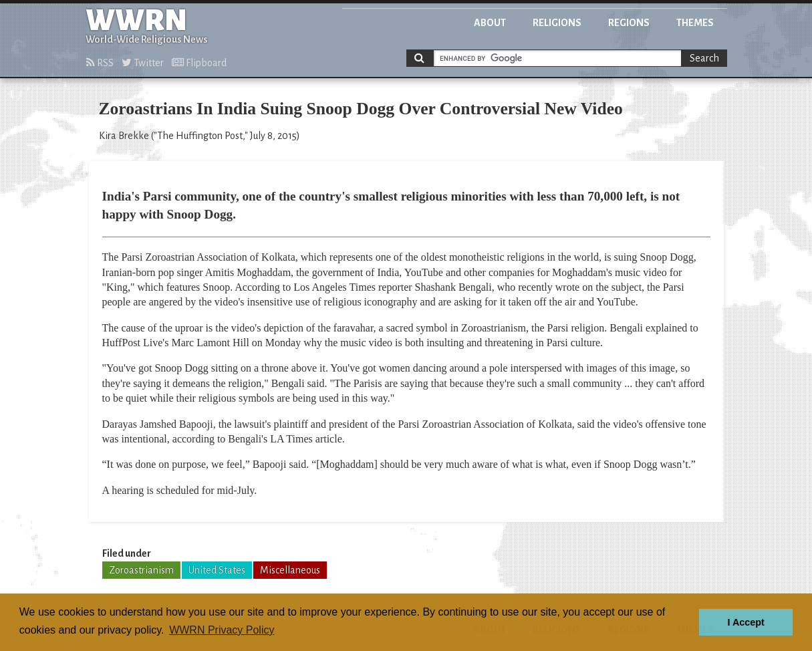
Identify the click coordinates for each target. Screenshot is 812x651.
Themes (695, 23)
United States (217, 570)
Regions (629, 23)
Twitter (143, 63)
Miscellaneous (290, 570)
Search (704, 58)
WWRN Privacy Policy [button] (222, 630)
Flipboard (199, 63)
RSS (100, 63)
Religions (557, 23)
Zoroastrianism (141, 570)
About (490, 23)
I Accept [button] (746, 622)
